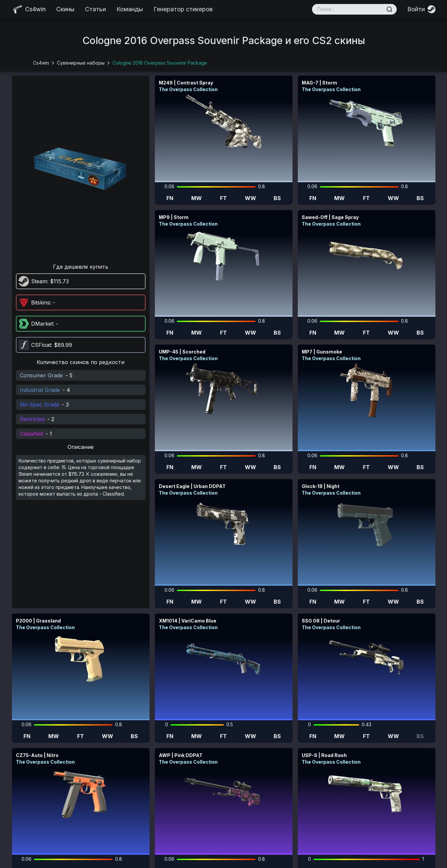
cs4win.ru (195, 860)
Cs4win (41, 63)
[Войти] (421, 9)
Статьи (95, 9)
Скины (65, 9)
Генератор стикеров (183, 9)
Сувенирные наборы (81, 63)
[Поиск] (389, 9)
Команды (130, 9)
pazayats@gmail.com (391, 843)
